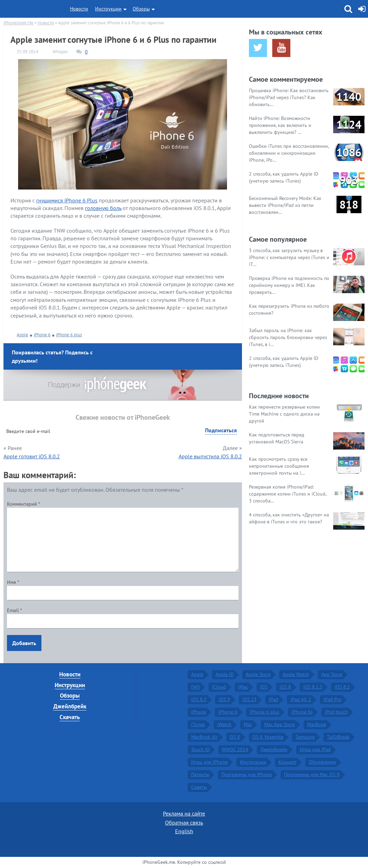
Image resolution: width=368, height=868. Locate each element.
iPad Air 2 (301, 699)
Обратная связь (184, 822)
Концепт (288, 762)
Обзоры (141, 9)
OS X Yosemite (268, 737)
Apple (22, 335)
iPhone (199, 712)
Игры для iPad (315, 749)
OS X (235, 737)
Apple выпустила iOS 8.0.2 (210, 456)
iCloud (219, 687)
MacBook (317, 724)
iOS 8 (285, 687)
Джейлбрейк (70, 706)
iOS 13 (249, 699)
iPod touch (336, 712)
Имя (13, 582)
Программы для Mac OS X (312, 774)
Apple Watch (296, 674)
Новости (79, 9)
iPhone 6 (42, 335)
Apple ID (225, 674)
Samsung (305, 737)
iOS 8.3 (199, 699)
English (184, 831)
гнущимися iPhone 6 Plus (67, 200)
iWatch (224, 724)
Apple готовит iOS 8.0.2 (32, 456)
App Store (332, 674)
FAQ (195, 687)
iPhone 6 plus (69, 335)
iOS (264, 687)
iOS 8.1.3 (313, 687)
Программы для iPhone (247, 774)
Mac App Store (280, 724)
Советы (199, 787)
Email (14, 610)
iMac (243, 687)
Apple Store (258, 674)
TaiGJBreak (338, 737)
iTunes (198, 724)
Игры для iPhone (209, 762)
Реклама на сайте (184, 813)
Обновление (322, 762)
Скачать (70, 717)
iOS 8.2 (342, 687)
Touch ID (200, 749)
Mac (248, 724)
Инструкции (108, 9)
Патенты (200, 774)
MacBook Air (204, 737)
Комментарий (24, 504)
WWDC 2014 (235, 749)
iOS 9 (224, 699)
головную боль (103, 208)
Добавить (24, 643)
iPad (273, 699)
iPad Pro (332, 699)
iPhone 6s (302, 712)
